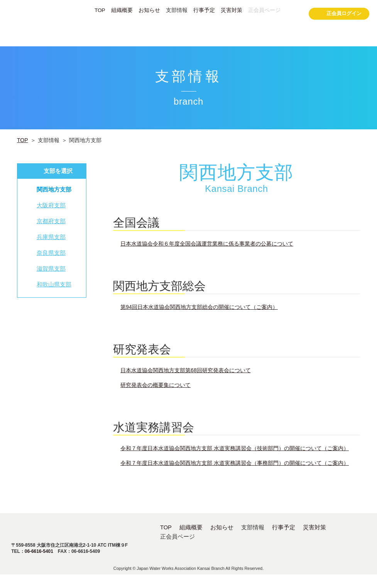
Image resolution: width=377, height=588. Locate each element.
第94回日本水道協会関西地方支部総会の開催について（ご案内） (199, 307)
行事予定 (204, 10)
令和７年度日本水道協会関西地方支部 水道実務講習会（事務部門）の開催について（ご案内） (235, 463)
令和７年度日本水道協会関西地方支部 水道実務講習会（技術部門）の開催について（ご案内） (235, 448)
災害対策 (232, 10)
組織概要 (122, 10)
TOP (100, 10)
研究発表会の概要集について (156, 385)
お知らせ (149, 10)
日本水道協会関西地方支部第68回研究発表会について (186, 370)
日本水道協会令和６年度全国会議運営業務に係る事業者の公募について (207, 244)
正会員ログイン (339, 14)
